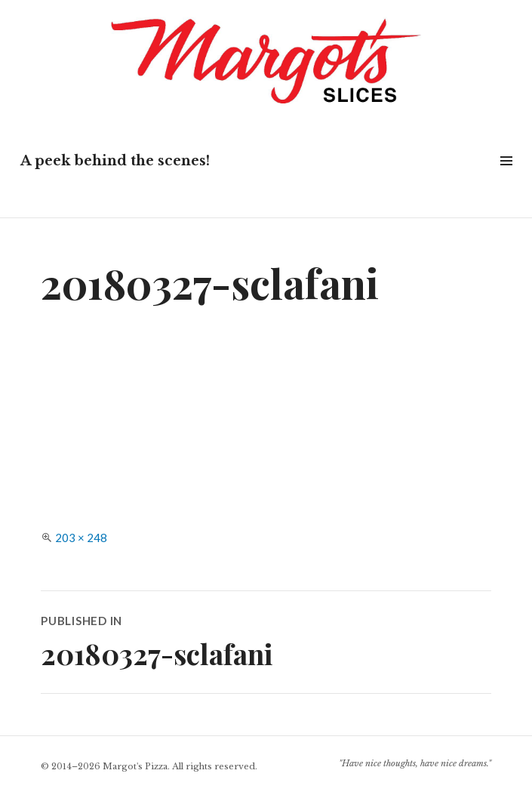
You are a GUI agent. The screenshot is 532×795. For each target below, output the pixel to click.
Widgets (506, 178)
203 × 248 (81, 538)
